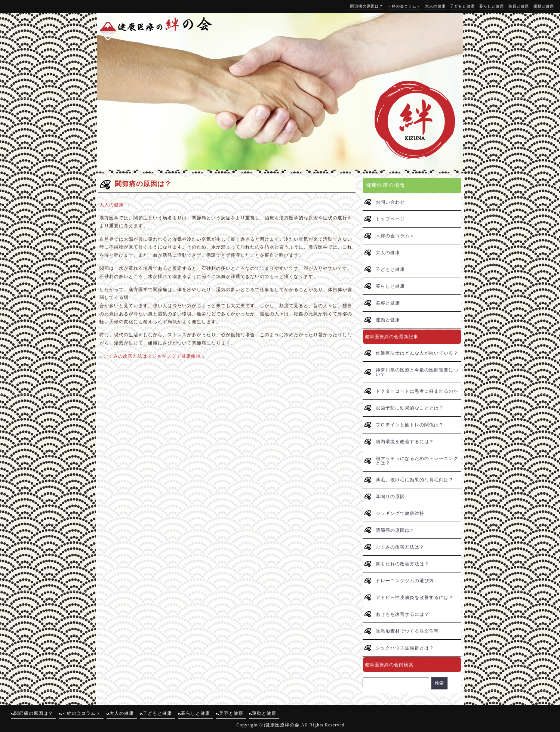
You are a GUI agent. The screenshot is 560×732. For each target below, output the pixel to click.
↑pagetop (452, 698)
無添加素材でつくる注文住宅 (407, 631)
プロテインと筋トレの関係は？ (410, 425)
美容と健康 (519, 6)
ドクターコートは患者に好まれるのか (417, 391)
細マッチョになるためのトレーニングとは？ (417, 461)
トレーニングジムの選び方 (405, 581)
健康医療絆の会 (282, 725)
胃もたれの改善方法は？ (402, 564)
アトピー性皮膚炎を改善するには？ (415, 597)
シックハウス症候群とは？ (405, 648)
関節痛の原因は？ (367, 6)
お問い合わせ (390, 202)
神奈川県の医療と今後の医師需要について (417, 372)
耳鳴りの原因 (390, 497)
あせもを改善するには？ (402, 614)
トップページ (390, 219)
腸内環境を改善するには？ (405, 442)
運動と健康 (544, 6)
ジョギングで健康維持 (176, 356)
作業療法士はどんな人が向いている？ (417, 353)
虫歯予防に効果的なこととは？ (410, 408)
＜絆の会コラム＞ (404, 6)
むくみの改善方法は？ (128, 356)
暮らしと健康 (492, 6)
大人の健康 (435, 6)
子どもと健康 (462, 6)
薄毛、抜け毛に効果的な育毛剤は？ (415, 480)
